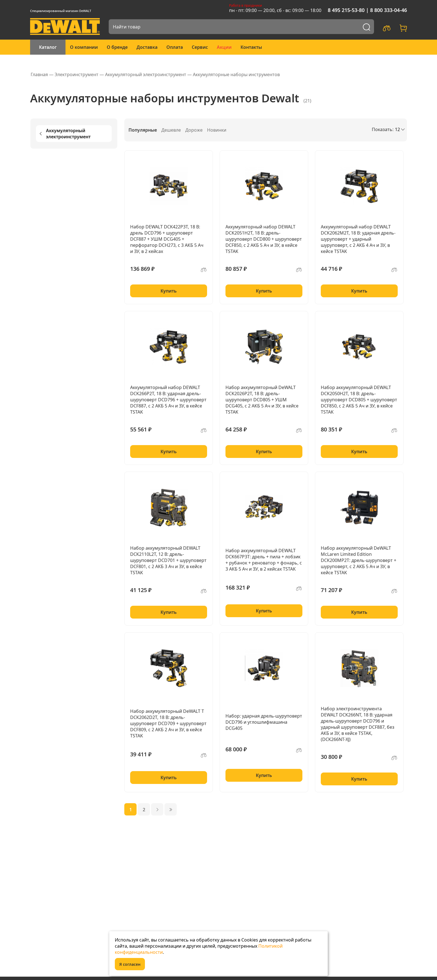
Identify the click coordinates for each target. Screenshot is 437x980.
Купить (169, 291)
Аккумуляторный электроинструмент (64, 134)
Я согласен (130, 964)
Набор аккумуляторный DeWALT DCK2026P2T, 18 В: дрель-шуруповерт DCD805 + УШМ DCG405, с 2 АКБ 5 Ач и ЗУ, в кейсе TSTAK (262, 400)
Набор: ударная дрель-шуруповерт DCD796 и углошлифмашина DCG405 (264, 722)
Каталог (48, 47)
